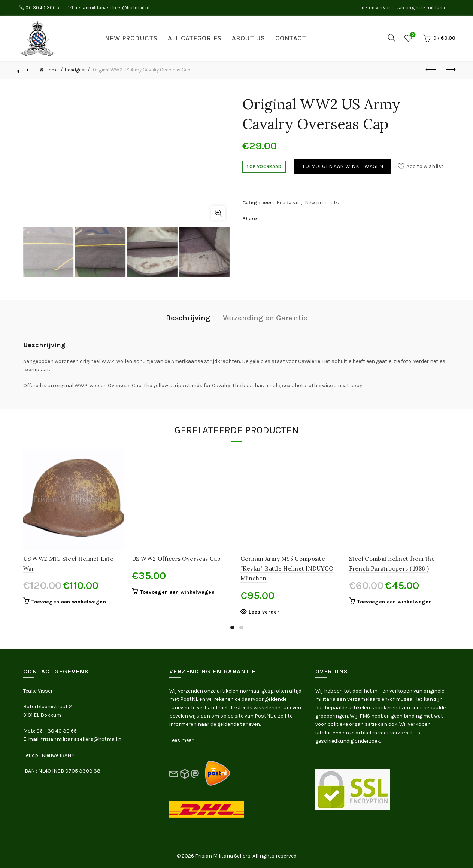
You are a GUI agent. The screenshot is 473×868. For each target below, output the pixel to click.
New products (131, 38)
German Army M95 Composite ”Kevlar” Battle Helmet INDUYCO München (287, 569)
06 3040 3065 (42, 8)
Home (52, 70)
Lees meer (181, 740)
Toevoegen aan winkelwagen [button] (69, 602)
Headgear (75, 70)
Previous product (431, 70)
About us (248, 38)
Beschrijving (188, 318)
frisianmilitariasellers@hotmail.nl (112, 8)
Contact (291, 38)
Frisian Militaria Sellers (223, 856)
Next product (450, 70)
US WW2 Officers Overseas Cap (176, 559)
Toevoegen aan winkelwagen (343, 166)
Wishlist (412, 35)
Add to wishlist (425, 166)
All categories (195, 38)
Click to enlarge (218, 213)
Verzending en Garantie (265, 318)
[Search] (392, 38)
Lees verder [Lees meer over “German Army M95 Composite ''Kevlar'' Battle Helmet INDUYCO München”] (264, 612)
